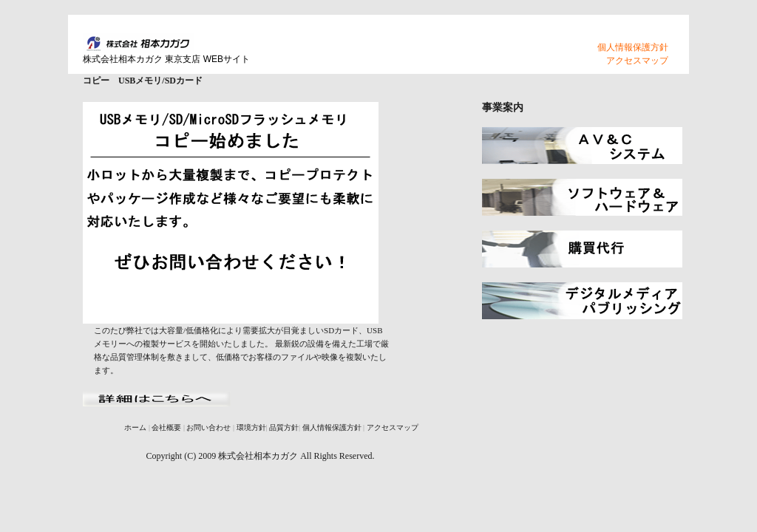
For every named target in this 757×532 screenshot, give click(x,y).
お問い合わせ (208, 427)
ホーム (135, 427)
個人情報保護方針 (633, 47)
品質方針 (284, 427)
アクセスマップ (637, 61)
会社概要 (166, 427)
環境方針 (251, 427)
